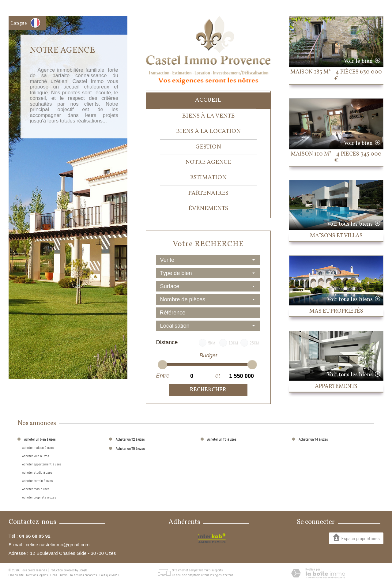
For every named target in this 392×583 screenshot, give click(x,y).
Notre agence (208, 162)
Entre (163, 376)
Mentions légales (37, 575)
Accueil (208, 100)
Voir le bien (358, 61)
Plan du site (16, 575)
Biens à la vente (208, 116)
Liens (54, 575)
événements (208, 209)
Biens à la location (208, 131)
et (218, 376)
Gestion (208, 147)
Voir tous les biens (350, 224)
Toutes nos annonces (83, 575)
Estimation (208, 178)
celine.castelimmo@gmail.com (58, 545)
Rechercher (208, 390)
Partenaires (208, 193)
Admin (64, 575)
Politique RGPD (109, 575)
